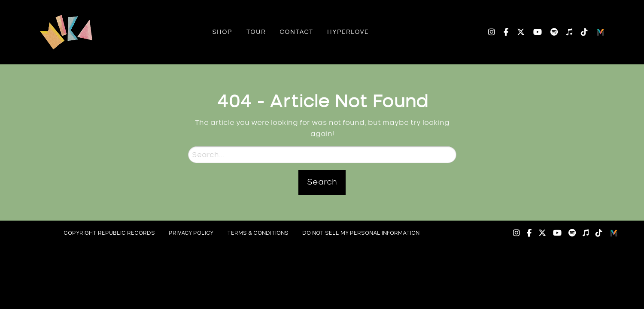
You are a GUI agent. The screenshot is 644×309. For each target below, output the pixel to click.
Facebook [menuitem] (502, 32)
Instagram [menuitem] (492, 32)
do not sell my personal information (361, 233)
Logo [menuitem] (601, 32)
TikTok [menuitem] (580, 32)
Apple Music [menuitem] (565, 32)
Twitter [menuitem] (516, 32)
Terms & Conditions (258, 233)
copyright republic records (109, 233)
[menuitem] (222, 32)
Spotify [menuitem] (550, 32)
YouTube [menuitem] (533, 32)
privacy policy (191, 233)
